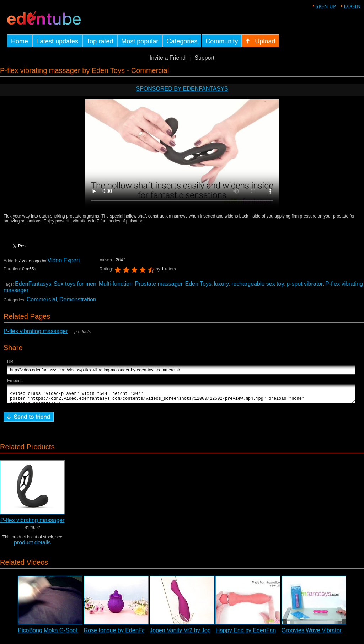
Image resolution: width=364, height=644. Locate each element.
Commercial (42, 299)
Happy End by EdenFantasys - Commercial (270, 634)
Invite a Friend (168, 58)
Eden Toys (198, 284)
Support (204, 58)
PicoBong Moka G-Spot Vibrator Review (68, 634)
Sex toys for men (75, 284)
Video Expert (63, 260)
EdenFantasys (33, 284)
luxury (222, 284)
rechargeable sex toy (258, 284)
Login (352, 6)
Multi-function (116, 284)
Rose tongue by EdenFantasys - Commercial (140, 634)
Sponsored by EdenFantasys (182, 89)
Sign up (326, 6)
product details (32, 546)
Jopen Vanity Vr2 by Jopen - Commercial (201, 634)
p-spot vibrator (305, 284)
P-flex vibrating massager (36, 331)
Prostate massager (159, 284)
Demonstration (78, 299)
